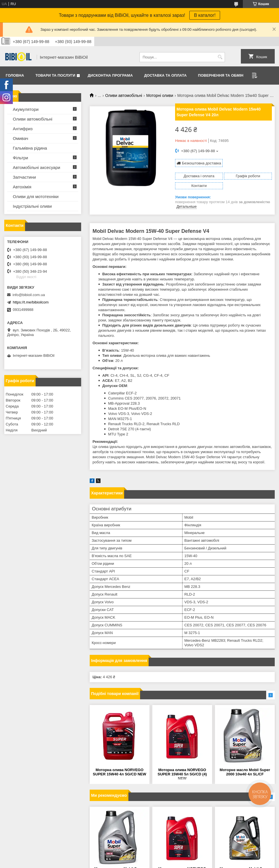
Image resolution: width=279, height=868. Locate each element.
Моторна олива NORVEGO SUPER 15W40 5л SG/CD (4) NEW (182, 774)
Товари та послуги (55, 75)
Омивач (20, 138)
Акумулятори (26, 109)
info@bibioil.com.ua (29, 295)
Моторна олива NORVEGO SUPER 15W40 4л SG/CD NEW (119, 772)
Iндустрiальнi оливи (32, 206)
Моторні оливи (160, 95)
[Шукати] (220, 57)
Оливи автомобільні (124, 95)
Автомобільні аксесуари (36, 167)
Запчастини (24, 177)
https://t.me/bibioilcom (31, 302)
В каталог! (205, 15)
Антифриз (23, 129)
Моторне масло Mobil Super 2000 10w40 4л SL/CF (245, 772)
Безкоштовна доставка (201, 163)
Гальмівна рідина (30, 148)
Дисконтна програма (110, 75)
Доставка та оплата (165, 75)
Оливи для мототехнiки (36, 196)
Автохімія (22, 187)
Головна (15, 75)
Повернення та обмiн (221, 75)
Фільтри (20, 158)
